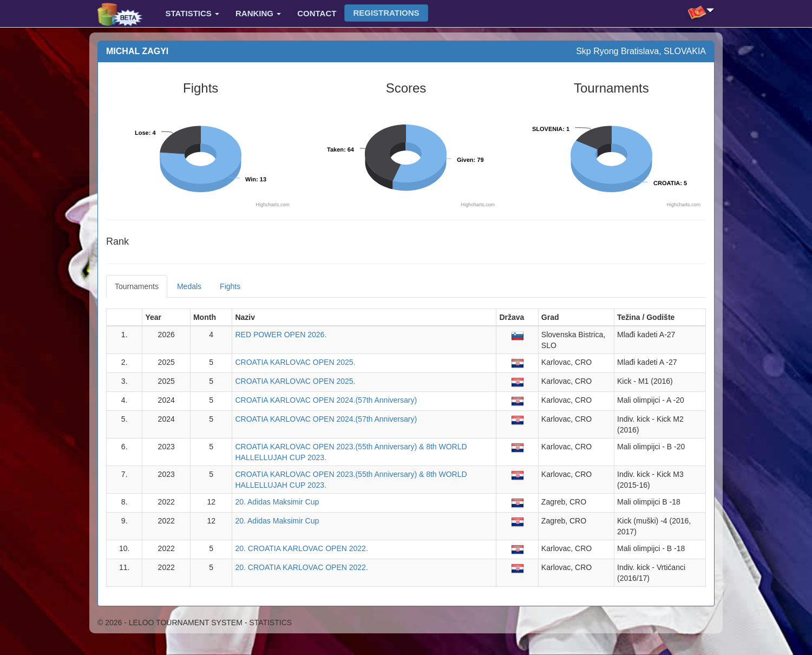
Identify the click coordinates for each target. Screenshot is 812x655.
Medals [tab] (189, 286)
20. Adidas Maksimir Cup (277, 502)
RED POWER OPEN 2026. (281, 335)
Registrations (386, 13)
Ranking (258, 13)
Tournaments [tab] (137, 286)
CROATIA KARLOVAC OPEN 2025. (295, 362)
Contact (317, 13)
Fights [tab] (230, 286)
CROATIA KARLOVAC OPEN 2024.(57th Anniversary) (326, 400)
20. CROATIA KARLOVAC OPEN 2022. (301, 548)
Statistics (192, 13)
